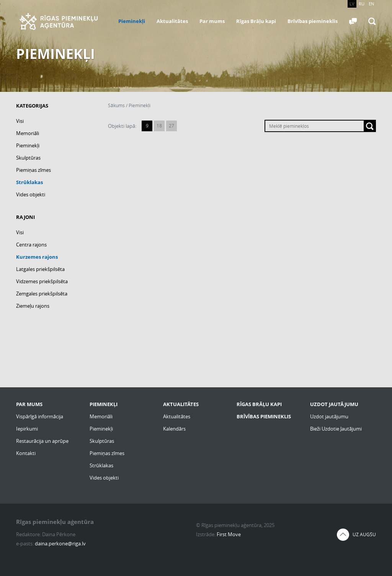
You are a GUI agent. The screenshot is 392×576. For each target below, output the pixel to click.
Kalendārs (174, 429)
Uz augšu (364, 534)
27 (171, 126)
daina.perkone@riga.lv (60, 543)
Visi (20, 121)
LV (352, 4)
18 (159, 126)
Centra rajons (31, 245)
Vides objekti (31, 194)
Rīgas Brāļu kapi (256, 21)
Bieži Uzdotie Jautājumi (336, 429)
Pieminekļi (132, 21)
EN (371, 4)
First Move (229, 534)
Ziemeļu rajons (33, 306)
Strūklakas (29, 182)
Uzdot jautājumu (329, 416)
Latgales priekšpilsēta (40, 269)
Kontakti (26, 453)
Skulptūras (28, 158)
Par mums (212, 21)
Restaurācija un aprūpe (42, 441)
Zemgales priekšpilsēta (42, 294)
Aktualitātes (172, 21)
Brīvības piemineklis (313, 21)
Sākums (116, 105)
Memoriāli (28, 133)
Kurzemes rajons (37, 257)
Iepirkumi (27, 429)
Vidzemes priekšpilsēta (42, 281)
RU (362, 4)
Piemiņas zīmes (33, 170)
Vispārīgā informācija (40, 416)
